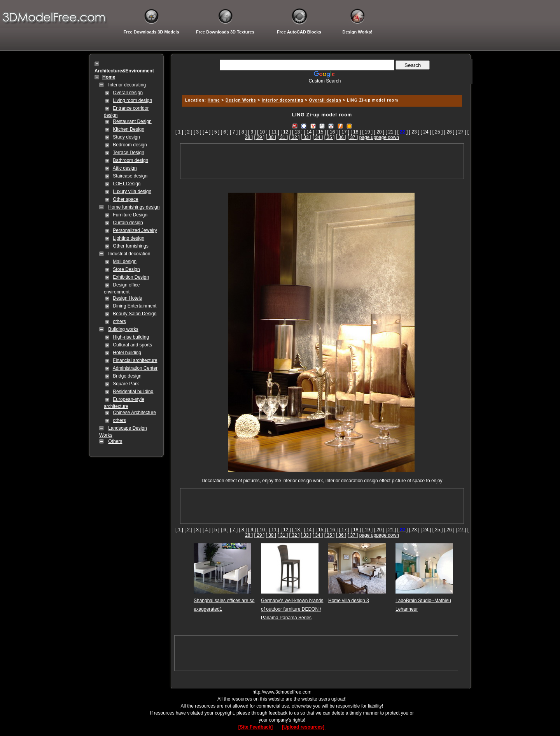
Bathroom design (130, 160)
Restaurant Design (132, 121)
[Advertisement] (321, 87)
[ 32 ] (295, 137)
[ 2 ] (188, 132)
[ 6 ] (225, 132)
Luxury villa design (132, 191)
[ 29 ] (259, 137)
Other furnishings (130, 246)
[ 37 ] (353, 137)
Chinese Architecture (134, 413)
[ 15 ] (321, 132)
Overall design (128, 93)
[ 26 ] (449, 132)
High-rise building (131, 337)
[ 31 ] (283, 137)
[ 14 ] (309, 132)
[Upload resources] (304, 727)
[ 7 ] (234, 132)
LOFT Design (127, 184)
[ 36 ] (341, 137)
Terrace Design (129, 153)
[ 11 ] (274, 132)
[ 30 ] (271, 137)
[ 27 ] (461, 132)
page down (388, 137)
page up (368, 137)
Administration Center (135, 368)
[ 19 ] (367, 132)
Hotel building (127, 353)
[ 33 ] (306, 137)
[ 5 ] (215, 132)
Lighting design (129, 238)
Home (214, 100)
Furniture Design (130, 215)
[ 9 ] (252, 132)
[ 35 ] (330, 137)
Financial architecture (135, 360)
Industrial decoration (129, 254)
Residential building (133, 392)
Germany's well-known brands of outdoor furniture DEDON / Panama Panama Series (292, 609)
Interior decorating (127, 85)
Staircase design (130, 176)
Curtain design (128, 223)
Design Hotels (127, 298)
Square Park (126, 384)
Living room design (132, 100)
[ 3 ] (198, 132)
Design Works (241, 100)
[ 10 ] (262, 132)
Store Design (126, 269)
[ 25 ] (438, 132)
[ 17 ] (344, 132)
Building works (123, 329)
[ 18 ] (356, 132)
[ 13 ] (297, 132)
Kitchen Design (129, 129)
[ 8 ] (243, 132)
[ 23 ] (414, 132)
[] (403, 132)
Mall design (125, 262)
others (119, 321)
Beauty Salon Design (135, 314)
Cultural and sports (132, 345)
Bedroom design (130, 145)
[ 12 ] (286, 132)
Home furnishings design (134, 207)
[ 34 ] (318, 137)
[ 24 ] (426, 132)
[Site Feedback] (256, 727)
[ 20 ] (379, 132)
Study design (126, 137)
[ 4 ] (206, 132)
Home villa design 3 (349, 601)
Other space (125, 199)
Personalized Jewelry (135, 230)
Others (115, 441)
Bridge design (127, 376)
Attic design (125, 168)
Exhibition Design (131, 277)
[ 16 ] (332, 132)
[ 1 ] (179, 132)
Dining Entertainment (135, 306)
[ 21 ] (391, 132)
